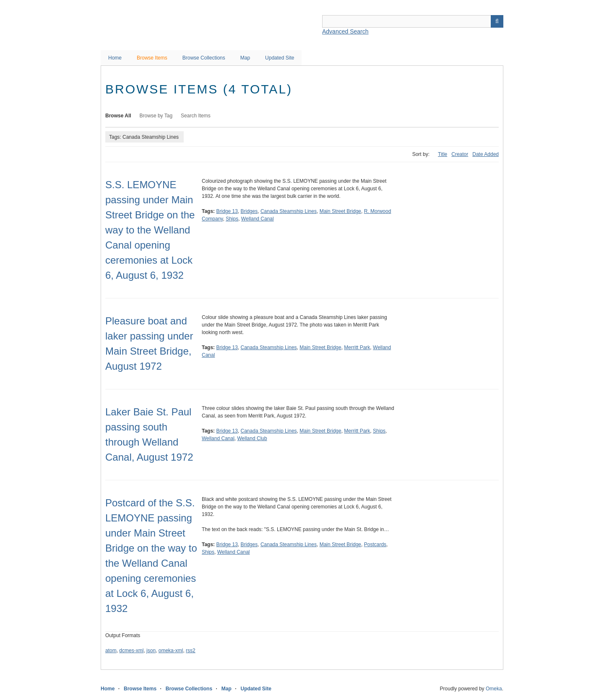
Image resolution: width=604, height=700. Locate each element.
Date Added (486, 154)
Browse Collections (204, 58)
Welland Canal (258, 219)
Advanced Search (345, 31)
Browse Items (152, 58)
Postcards (375, 544)
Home (115, 58)
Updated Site (280, 58)
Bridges (249, 211)
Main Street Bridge (340, 211)
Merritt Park (357, 347)
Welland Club (252, 438)
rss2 (191, 651)
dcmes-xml (131, 651)
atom (111, 651)
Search (497, 21)
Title (443, 154)
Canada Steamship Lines (289, 211)
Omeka (494, 689)
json (151, 651)
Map (245, 58)
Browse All (118, 116)
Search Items (196, 116)
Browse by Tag (156, 116)
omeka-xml (171, 651)
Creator (460, 154)
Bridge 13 (227, 211)
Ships (232, 219)
